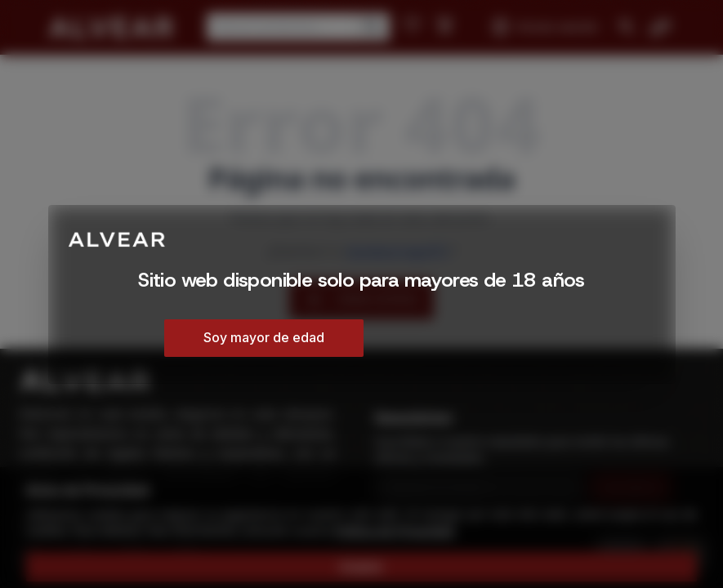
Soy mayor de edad (264, 337)
